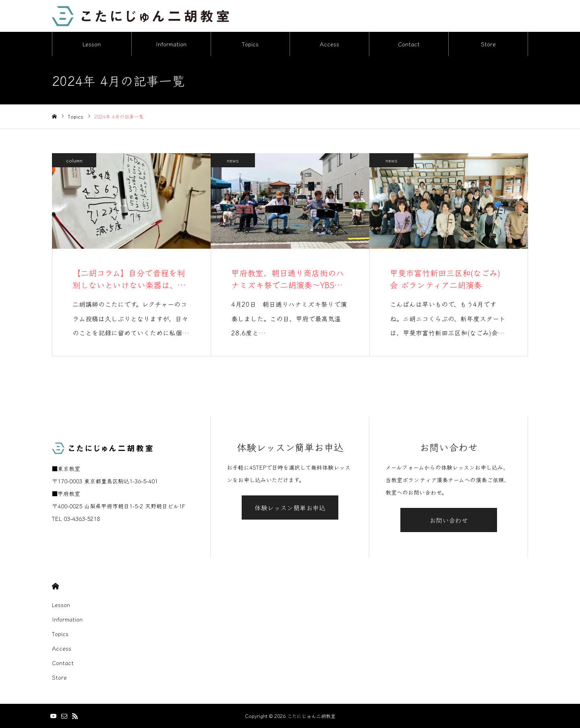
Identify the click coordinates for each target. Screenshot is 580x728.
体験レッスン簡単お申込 (290, 508)
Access (329, 44)
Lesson (92, 44)
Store (488, 44)
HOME (55, 586)
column (74, 161)
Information (171, 44)
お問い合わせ (449, 520)
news (233, 161)
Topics (250, 44)
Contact (409, 44)
